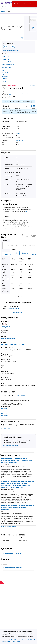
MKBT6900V (5, 416)
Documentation (7, 67)
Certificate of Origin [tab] (20, 396)
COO (12, 46)
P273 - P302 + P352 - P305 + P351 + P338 (13, 344)
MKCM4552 (4, 411)
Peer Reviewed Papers (5, 72)
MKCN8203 (4, 409)
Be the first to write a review (13, 568)
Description (5, 59)
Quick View (8, 254)
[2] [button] (16, 228)
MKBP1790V (5, 418)
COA (6, 46)
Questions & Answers (6, 78)
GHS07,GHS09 (6, 327)
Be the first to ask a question (12, 554)
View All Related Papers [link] (9, 526)
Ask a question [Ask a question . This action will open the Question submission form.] (25, 94)
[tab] (4, 12)
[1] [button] (26, 211)
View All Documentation (11, 51)
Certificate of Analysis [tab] (8, 396)
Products (3, 12)
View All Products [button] (18, 312)
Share (33, 85)
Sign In (7, 102)
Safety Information (8, 65)
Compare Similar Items (9, 62)
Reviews (4, 81)
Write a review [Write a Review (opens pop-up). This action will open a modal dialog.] (16, 94)
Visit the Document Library (10, 445)
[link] (5, 640)
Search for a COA (6, 429)
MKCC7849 (4, 413)
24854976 (18, 133)
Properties (5, 56)
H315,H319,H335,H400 (8, 338)
